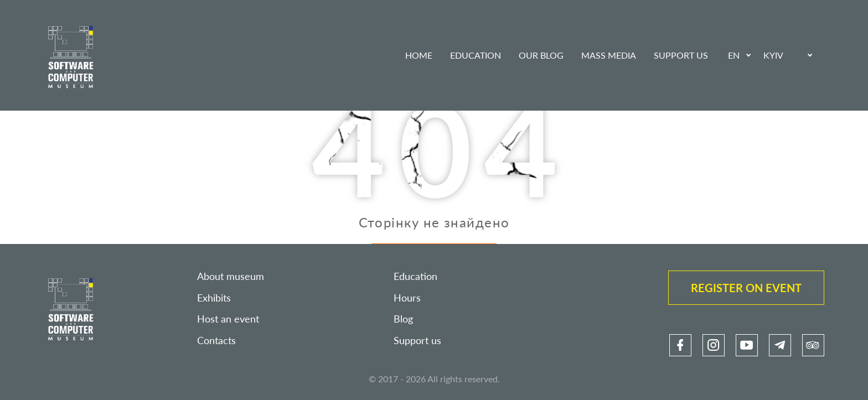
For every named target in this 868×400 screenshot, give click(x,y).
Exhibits (214, 298)
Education (476, 55)
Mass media (609, 55)
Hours (407, 298)
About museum (231, 276)
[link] (680, 345)
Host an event (228, 319)
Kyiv (773, 55)
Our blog (541, 55)
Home (419, 55)
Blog (403, 319)
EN (734, 55)
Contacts (216, 341)
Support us (681, 55)
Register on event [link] (746, 288)
